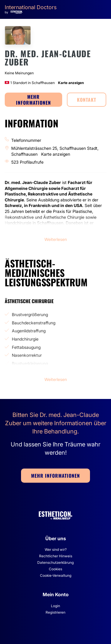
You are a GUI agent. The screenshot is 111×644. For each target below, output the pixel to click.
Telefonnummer (26, 140)
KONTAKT (87, 100)
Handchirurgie (25, 339)
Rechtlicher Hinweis (56, 556)
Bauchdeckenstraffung (34, 323)
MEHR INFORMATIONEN (33, 100)
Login (55, 606)
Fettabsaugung (26, 347)
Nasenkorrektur (27, 355)
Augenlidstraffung (29, 331)
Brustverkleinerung (30, 363)
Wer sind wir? (56, 549)
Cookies (55, 569)
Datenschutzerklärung (55, 562)
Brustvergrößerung (30, 314)
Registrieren (55, 612)
